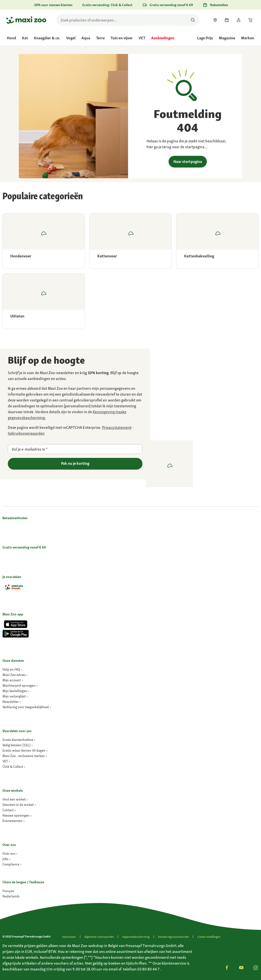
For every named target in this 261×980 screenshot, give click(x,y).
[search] (128, 20)
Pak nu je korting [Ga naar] (75, 463)
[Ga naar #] (8, 891)
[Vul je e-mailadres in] (75, 449)
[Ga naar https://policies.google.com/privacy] (117, 427)
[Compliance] (12, 864)
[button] (227, 967)
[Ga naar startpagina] (26, 20)
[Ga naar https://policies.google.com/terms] (26, 433)
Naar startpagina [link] (188, 162)
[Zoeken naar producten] (193, 20)
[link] (215, 20)
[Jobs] (6, 859)
